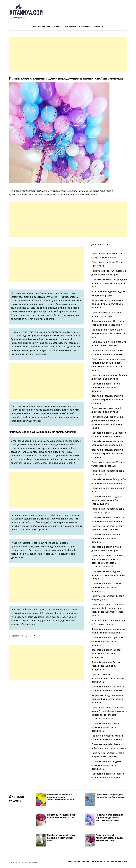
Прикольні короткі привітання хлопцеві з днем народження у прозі (110, 838)
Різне (58, 27)
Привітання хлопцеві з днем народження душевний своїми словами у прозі (110, 817)
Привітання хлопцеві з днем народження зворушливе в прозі (61, 838)
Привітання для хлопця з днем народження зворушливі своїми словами (61, 797)
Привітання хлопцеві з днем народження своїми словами (110, 796)
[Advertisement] (68, 54)
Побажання (85, 27)
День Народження (43, 27)
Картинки (98, 27)
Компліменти (70, 27)
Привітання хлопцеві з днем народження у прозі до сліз (61, 816)
